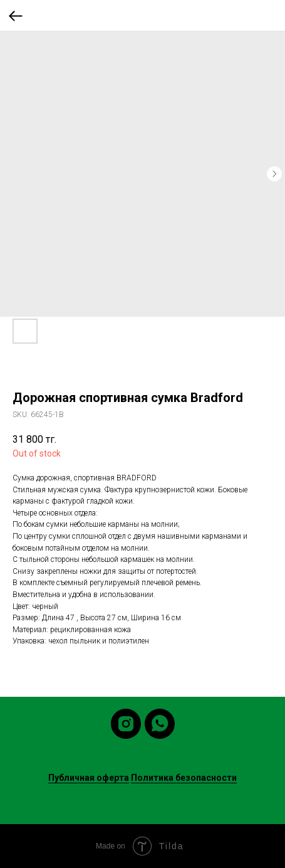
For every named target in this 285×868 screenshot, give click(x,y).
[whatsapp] (160, 724)
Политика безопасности (184, 778)
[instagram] (126, 724)
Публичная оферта (89, 778)
